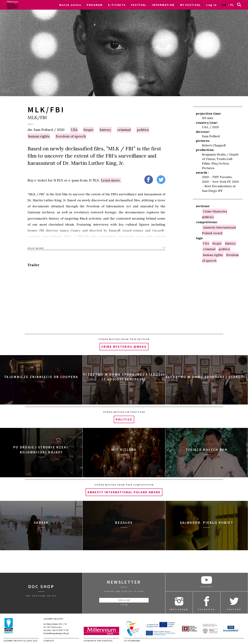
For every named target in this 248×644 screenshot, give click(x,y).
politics (143, 130)
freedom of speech (71, 136)
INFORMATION (163, 5)
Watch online (70, 5)
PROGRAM (95, 5)
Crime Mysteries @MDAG (215, 214)
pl (232, 5)
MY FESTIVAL (190, 5)
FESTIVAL (139, 5)
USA (74, 130)
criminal (124, 130)
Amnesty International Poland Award (219, 230)
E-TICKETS (117, 5)
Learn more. (111, 180)
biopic (89, 130)
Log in (211, 5)
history (105, 130)
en (224, 5)
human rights (39, 136)
